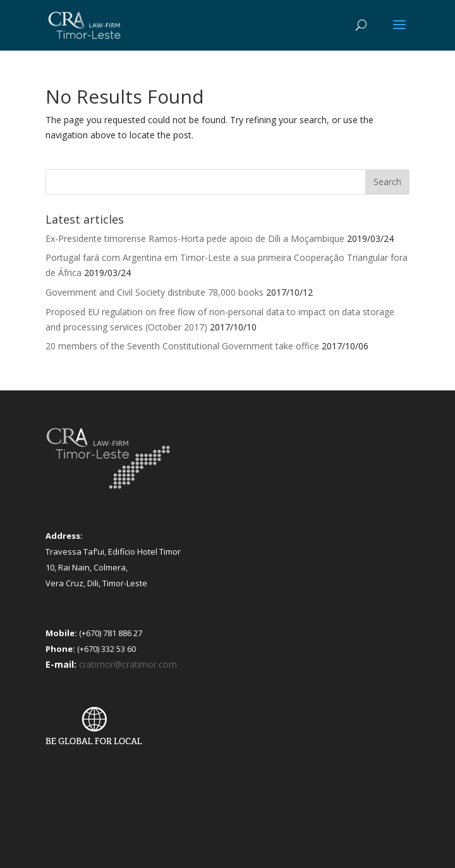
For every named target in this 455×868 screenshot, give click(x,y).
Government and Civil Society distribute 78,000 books (155, 292)
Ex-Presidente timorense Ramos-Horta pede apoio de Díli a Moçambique (195, 238)
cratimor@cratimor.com (128, 664)
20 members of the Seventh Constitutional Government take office (182, 346)
